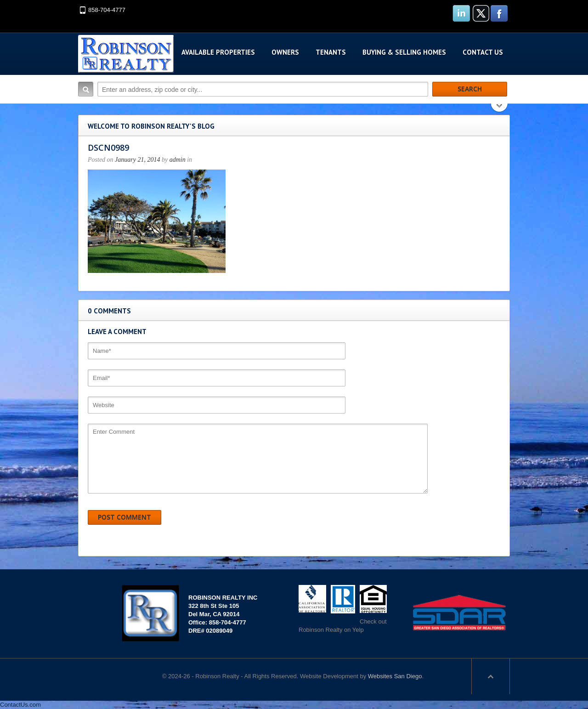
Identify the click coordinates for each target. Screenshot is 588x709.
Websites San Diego (395, 676)
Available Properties (218, 52)
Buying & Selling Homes (404, 52)
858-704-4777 (107, 10)
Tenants (331, 52)
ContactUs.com (20, 705)
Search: (86, 89)
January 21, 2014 (137, 160)
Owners (285, 52)
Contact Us (483, 52)
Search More (500, 109)
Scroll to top (491, 676)
